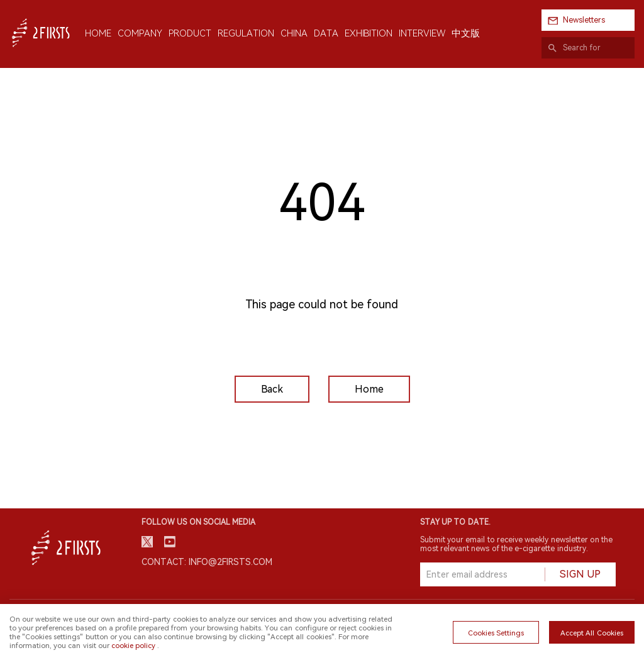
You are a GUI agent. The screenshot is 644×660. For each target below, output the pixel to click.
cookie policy (133, 646)
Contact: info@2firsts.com (207, 562)
